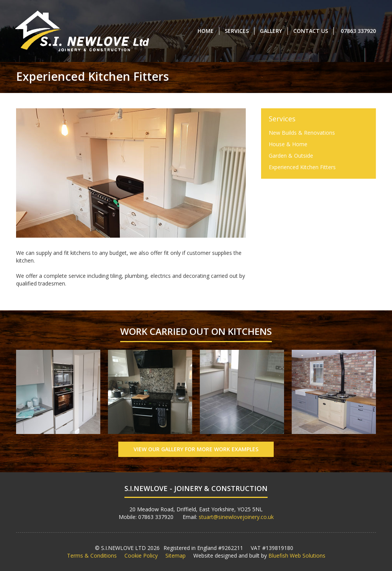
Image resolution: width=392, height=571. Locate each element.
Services (237, 31)
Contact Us (311, 31)
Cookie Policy (141, 556)
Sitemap (176, 556)
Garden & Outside (291, 156)
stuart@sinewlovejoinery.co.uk (236, 517)
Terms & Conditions (92, 556)
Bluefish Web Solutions (297, 556)
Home (206, 31)
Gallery (271, 31)
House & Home (288, 144)
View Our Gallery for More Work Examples (196, 449)
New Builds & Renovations (302, 133)
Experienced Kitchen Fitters (302, 167)
